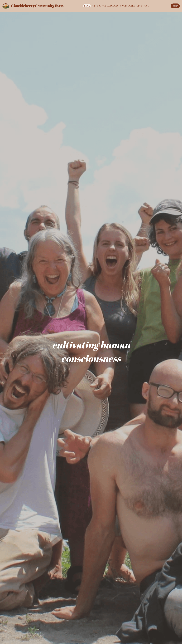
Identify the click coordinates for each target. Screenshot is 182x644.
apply (175, 6)
